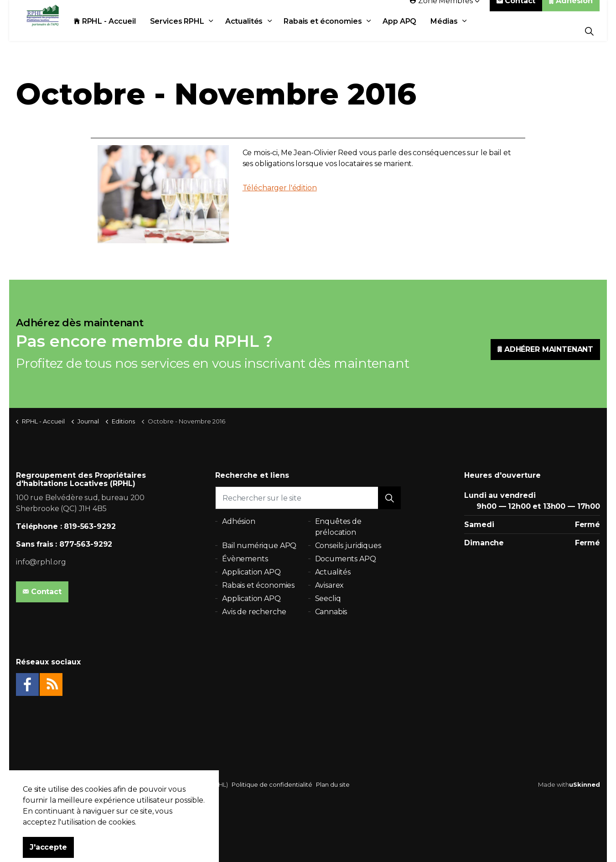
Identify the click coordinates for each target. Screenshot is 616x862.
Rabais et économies (329, 31)
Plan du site (333, 784)
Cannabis (331, 612)
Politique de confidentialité (272, 784)
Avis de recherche (254, 612)
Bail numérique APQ (259, 546)
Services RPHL (183, 31)
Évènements (245, 559)
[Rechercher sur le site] (308, 498)
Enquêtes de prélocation (338, 527)
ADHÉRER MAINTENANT (545, 350)
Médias (450, 31)
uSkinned (585, 784)
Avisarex (330, 585)
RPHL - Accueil (111, 31)
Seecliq (328, 598)
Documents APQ (346, 559)
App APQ (406, 31)
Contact (516, 10)
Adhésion (571, 10)
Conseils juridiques (348, 546)
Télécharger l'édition (280, 188)
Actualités (250, 31)
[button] (389, 498)
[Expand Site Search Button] (589, 31)
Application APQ (251, 572)
